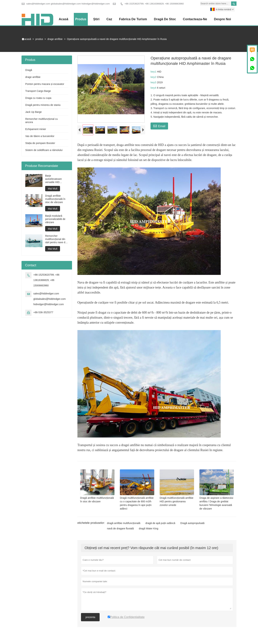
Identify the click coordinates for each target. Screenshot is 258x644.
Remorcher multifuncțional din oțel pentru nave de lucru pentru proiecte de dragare (57, 239)
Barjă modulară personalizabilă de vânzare (55, 219)
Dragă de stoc (165, 19)
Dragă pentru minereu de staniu (43, 105)
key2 (154, 77)
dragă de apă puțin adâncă (160, 524)
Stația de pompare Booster (40, 143)
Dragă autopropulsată (192, 524)
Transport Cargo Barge (38, 91)
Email (159, 126)
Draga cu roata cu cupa (38, 98)
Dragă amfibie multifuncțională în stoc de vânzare (55, 199)
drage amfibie (55, 39)
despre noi (222, 19)
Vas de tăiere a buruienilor (40, 136)
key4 (154, 88)
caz (109, 19)
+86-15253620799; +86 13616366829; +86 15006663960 (154, 4)
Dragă (29, 70)
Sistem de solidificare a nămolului (44, 150)
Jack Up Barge (34, 112)
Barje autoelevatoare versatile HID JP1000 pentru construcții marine (55, 179)
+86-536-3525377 (43, 312)
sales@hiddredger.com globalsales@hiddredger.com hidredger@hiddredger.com (68, 4)
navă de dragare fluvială (120, 529)
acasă (64, 19)
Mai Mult (53, 189)
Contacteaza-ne (195, 19)
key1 (154, 72)
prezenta (90, 618)
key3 (154, 82)
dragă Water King (149, 529)
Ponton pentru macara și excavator (45, 84)
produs (81, 19)
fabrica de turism (133, 19)
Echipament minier (36, 129)
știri (96, 19)
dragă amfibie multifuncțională (124, 524)
